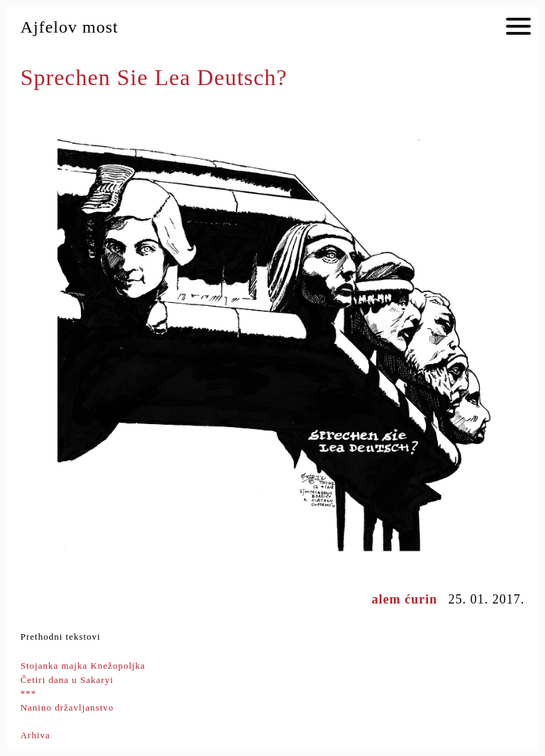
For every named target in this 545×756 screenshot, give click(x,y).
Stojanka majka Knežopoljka (83, 666)
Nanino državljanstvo (67, 707)
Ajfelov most (70, 27)
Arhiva (35, 735)
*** (29, 693)
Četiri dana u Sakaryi (67, 680)
